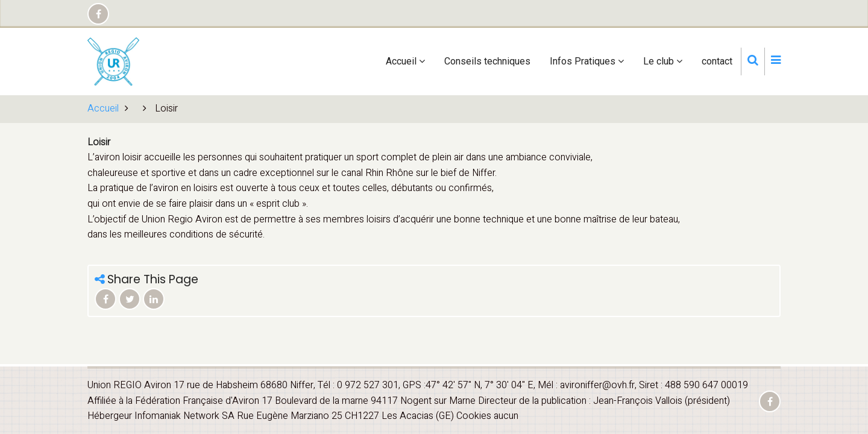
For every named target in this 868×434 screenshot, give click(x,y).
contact (717, 61)
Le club (663, 61)
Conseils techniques (487, 61)
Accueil (405, 61)
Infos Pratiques (587, 61)
